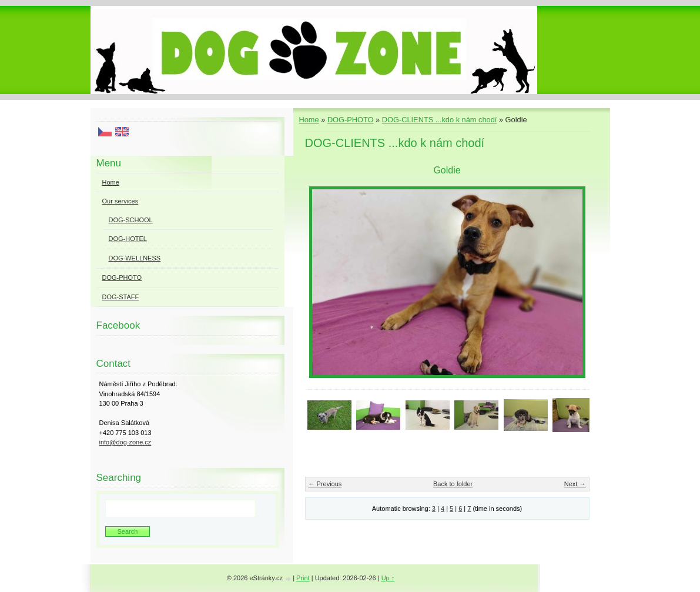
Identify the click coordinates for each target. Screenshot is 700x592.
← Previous (325, 484)
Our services (120, 201)
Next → (575, 484)
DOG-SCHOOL (131, 220)
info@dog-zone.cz (125, 442)
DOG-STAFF (121, 297)
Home (309, 120)
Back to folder (453, 484)
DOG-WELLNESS (135, 258)
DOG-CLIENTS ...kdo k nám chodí (440, 120)
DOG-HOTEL (128, 239)
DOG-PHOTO (351, 120)
